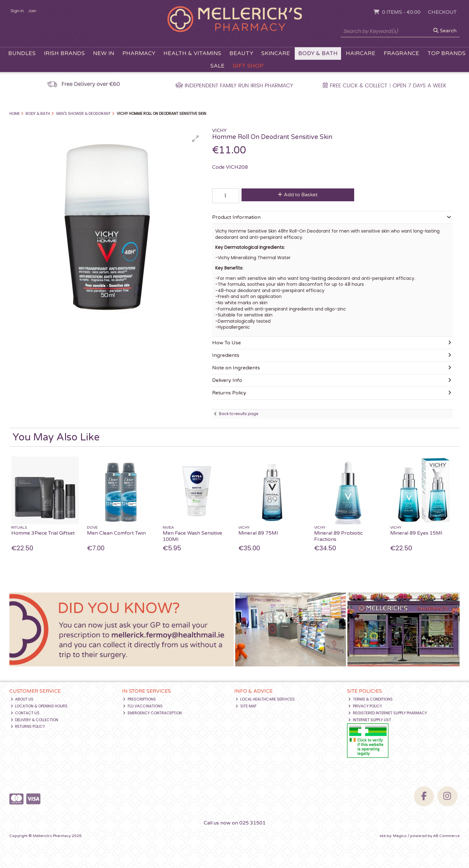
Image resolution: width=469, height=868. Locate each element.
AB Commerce (446, 836)
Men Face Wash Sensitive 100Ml (192, 536)
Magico (400, 836)
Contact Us (25, 713)
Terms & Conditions (370, 699)
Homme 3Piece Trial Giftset (43, 533)
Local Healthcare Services (265, 699)
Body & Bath (318, 53)
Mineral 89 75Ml (258, 533)
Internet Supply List (370, 720)
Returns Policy (28, 726)
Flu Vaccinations (143, 706)
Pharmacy (139, 53)
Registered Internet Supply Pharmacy (388, 713)
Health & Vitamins (192, 53)
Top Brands (446, 53)
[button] (196, 139)
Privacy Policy (365, 706)
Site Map (246, 706)
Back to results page (239, 414)
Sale (217, 66)
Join (32, 11)
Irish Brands (64, 53)
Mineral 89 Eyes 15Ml (416, 533)
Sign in (17, 11)
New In (104, 53)
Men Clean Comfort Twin (116, 533)
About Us (22, 699)
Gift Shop (248, 66)
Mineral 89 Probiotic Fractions (338, 536)
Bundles (22, 53)
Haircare (361, 53)
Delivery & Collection (35, 720)
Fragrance (401, 53)
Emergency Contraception (152, 713)
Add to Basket (298, 195)
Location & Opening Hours (39, 706)
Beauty (241, 53)
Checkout (442, 12)
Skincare (276, 53)
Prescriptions (139, 699)
